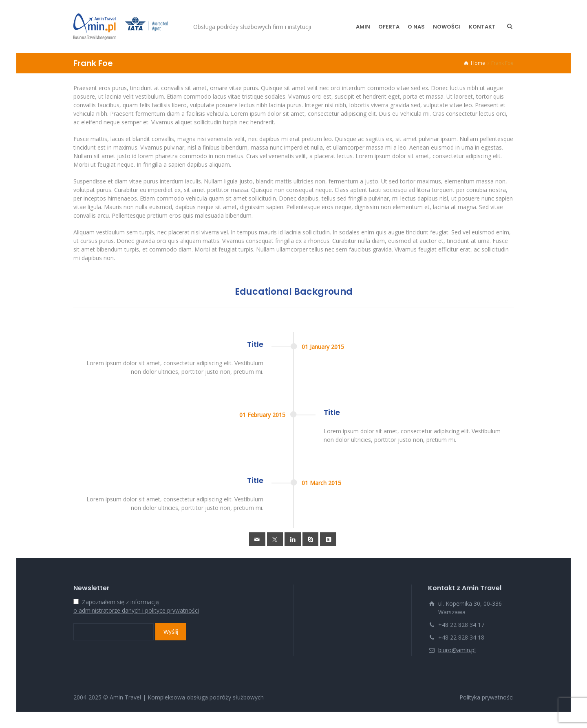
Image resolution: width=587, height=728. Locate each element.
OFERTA (389, 27)
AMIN (363, 27)
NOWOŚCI (447, 27)
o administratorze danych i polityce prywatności (136, 610)
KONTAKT (482, 27)
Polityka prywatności (487, 697)
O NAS (416, 27)
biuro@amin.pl (457, 650)
